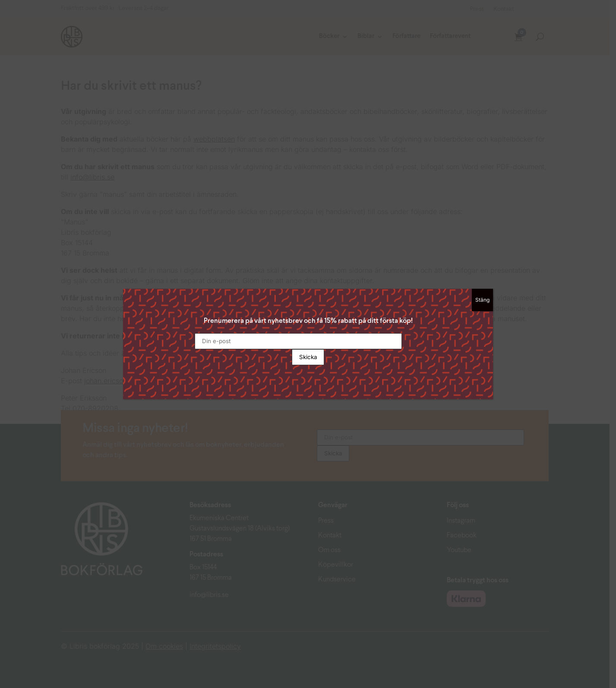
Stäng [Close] (482, 300)
